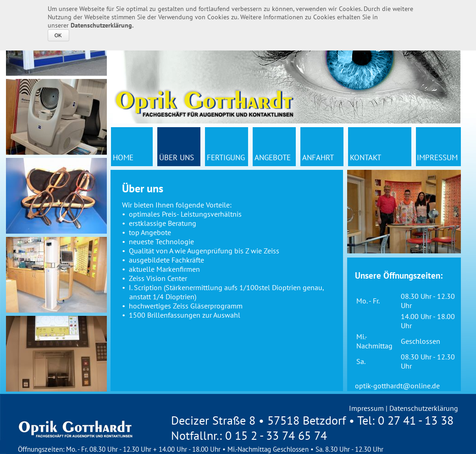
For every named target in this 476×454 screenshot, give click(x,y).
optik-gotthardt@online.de (397, 386)
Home (123, 157)
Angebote (273, 157)
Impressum (437, 157)
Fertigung (226, 157)
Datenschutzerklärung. (102, 25)
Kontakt (365, 157)
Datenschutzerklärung (424, 408)
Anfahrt (318, 157)
